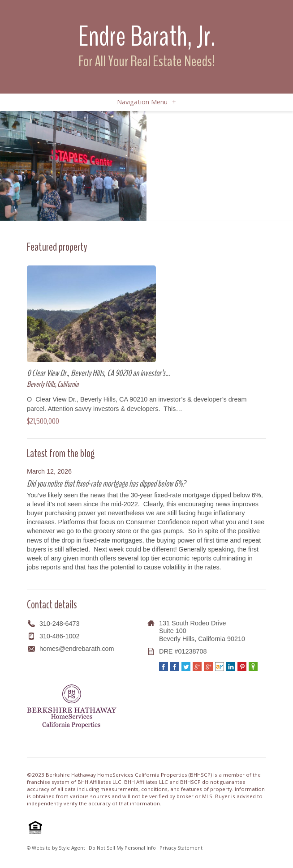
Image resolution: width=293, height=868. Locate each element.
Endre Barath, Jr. (147, 36)
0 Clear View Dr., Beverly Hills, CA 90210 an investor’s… (98, 373)
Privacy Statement (181, 848)
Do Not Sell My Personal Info (122, 848)
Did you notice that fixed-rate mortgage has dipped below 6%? (106, 484)
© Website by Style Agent (56, 848)
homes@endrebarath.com (77, 649)
